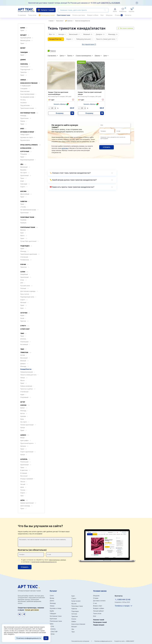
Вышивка (24, 170)
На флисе (24, 103)
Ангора (24, 355)
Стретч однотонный (28, 452)
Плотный (25, 288)
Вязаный (24, 361)
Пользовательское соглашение (80, 641)
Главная (51, 21)
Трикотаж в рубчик (28, 389)
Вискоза (24, 230)
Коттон (24, 413)
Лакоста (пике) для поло (29, 375)
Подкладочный (27, 69)
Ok (46, 638)
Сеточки (25, 313)
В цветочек (25, 470)
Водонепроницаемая (28, 160)
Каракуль (24, 223)
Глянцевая (25, 88)
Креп (23, 129)
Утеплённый (25, 392)
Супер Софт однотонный (29, 241)
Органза (24, 446)
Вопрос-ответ (98, 606)
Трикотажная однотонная (30, 254)
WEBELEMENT (130, 641)
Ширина (97, 56)
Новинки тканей (99, 620)
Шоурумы (109, 15)
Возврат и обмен (93, 15)
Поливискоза (26, 260)
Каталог (53, 591)
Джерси (24, 363)
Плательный (25, 67)
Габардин (25, 52)
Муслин (25, 191)
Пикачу (24, 121)
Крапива (24, 416)
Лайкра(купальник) (28, 372)
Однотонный (26, 175)
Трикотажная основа (28, 108)
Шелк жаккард (26, 506)
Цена (105, 56)
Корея (23, 315)
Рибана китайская (27, 386)
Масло (23, 380)
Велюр (23, 48)
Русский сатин (26, 286)
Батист (24, 408)
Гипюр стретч (26, 135)
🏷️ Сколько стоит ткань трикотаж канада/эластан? (70, 173)
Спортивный (26, 397)
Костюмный (25, 344)
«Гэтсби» (24, 207)
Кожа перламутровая (28, 94)
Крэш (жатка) (26, 294)
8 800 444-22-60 (124, 600)
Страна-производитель (84, 56)
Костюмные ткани (29, 113)
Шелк (23, 487)
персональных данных (57, 560)
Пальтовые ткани (28, 217)
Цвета (62, 56)
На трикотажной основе (29, 210)
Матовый (24, 302)
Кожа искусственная (30, 83)
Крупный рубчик (27, 38)
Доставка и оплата (99, 601)
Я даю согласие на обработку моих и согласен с (44, 561)
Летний (24, 484)
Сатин (24, 272)
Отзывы (119, 15)
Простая (24, 321)
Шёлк (24, 500)
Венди (23, 438)
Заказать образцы (60, 104)
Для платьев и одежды (29, 291)
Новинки (53, 51)
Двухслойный (26, 194)
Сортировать (52, 56)
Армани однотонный (28, 503)
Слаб (23, 181)
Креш (23, 419)
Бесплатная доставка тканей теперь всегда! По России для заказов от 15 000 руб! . (74, 3)
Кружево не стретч (28, 137)
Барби (24, 28)
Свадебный (25, 274)
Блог (102, 15)
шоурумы (65, 148)
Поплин (24, 490)
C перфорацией (26, 86)
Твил (23, 333)
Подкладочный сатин (28, 297)
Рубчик (24, 264)
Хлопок (25, 405)
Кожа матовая (26, 91)
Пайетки (25, 202)
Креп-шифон (26, 440)
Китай (23, 318)
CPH (23, 283)
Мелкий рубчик (26, 40)
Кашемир (24, 220)
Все (52, 34)
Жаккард (25, 64)
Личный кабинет (98, 611)
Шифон (25, 435)
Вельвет (25, 35)
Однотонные (26, 118)
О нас (95, 603)
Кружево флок (26, 140)
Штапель (24, 339)
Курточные (26, 152)
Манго (24, 236)
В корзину (60, 113)
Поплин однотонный (28, 425)
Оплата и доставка (79, 15)
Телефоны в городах (122, 606)
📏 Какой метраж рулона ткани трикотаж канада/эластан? (73, 180)
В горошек (25, 473)
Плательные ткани (29, 227)
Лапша (24, 378)
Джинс (23, 60)
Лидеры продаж (99, 625)
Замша (24, 80)
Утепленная (25, 257)
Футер (23, 402)
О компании (22, 15)
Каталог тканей (46, 10)
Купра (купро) (27, 148)
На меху (24, 100)
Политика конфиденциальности (103, 641)
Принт (23, 30)
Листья (24, 482)
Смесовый (25, 184)
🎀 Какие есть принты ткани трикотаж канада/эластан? (72, 187)
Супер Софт (25, 329)
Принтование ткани (63, 15)
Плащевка (25, 154)
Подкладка (26, 246)
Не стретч (25, 173)
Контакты (128, 15)
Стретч (24, 187)
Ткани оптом (32, 15)
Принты (70, 56)
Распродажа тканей (48, 15)
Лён (23, 164)
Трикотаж (24, 72)
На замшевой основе (28, 97)
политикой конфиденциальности (44, 562)
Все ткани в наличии (127, 28)
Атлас (24, 280)
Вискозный (25, 167)
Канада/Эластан (27, 369)
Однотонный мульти (28, 443)
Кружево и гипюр (28, 132)
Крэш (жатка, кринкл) (31, 145)
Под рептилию (26, 105)
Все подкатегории (89, 44)
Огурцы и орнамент (28, 479)
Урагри (23, 428)
